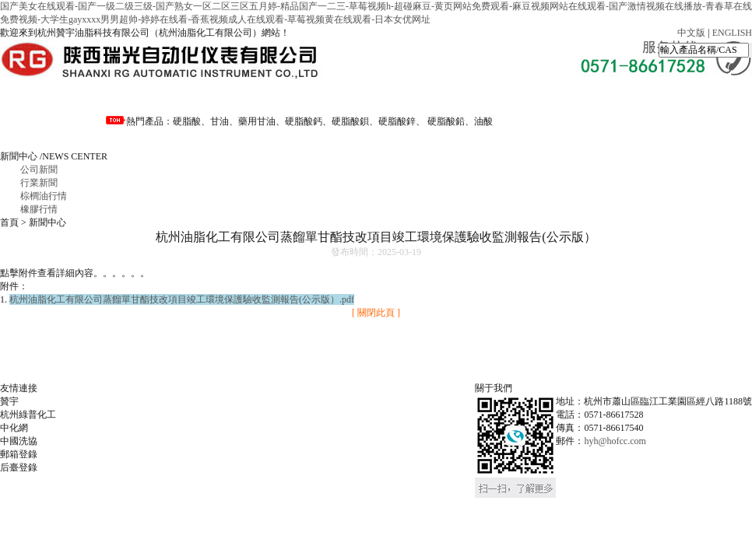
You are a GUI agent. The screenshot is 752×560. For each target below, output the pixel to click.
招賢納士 (688, 98)
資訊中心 (265, 98)
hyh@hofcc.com (615, 441)
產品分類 (371, 98)
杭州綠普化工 (28, 415)
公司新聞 (39, 170)
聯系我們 (53, 133)
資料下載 (476, 98)
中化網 (14, 428)
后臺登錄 (19, 467)
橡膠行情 (39, 209)
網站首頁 (53, 98)
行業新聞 (39, 183)
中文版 (691, 33)
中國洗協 (19, 441)
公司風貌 (582, 98)
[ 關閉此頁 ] (376, 313)
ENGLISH (732, 33)
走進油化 (159, 98)
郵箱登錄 (19, 454)
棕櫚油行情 (44, 196)
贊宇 (9, 401)
